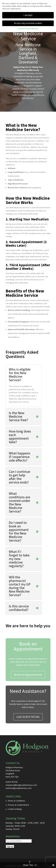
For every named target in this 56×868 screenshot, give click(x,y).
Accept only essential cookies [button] (28, 23)
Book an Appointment (28, 674)
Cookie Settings (15, 809)
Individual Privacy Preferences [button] (28, 29)
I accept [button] (28, 15)
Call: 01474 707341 (28, 717)
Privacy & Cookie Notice (18, 805)
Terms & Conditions (16, 801)
